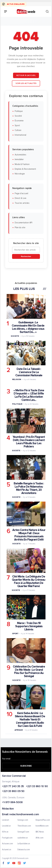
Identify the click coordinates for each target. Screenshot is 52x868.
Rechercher (26, 256)
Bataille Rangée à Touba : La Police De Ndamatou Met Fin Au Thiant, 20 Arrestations (29, 488)
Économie (19, 121)
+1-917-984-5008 (12, 802)
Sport (17, 126)
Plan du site (20, 227)
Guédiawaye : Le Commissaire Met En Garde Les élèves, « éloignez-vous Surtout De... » (28, 327)
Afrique (19, 730)
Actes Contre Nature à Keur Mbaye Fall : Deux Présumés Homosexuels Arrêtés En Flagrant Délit (29, 535)
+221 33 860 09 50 (13, 791)
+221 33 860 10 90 (37, 786)
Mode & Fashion (22, 164)
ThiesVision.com (24, 826)
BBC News (40, 832)
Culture (18, 130)
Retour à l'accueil (26, 75)
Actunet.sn (7, 850)
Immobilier (19, 159)
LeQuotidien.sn (24, 844)
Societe (15, 336)
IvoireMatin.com (42, 826)
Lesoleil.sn (6, 826)
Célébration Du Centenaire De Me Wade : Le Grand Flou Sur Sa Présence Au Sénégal (29, 671)
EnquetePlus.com (43, 820)
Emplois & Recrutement (25, 169)
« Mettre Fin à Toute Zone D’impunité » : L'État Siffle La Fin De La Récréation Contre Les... (29, 395)
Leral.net (6, 820)
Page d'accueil (21, 193)
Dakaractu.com (24, 850)
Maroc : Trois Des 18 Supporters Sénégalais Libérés (29, 626)
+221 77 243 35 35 (13, 786)
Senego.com (23, 820)
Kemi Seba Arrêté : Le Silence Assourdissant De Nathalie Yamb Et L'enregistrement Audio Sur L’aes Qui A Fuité (30, 720)
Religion (17, 379)
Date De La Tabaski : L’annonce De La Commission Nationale (29, 372)
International (20, 135)
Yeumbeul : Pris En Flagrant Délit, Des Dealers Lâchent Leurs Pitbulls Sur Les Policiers (29, 442)
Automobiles (20, 155)
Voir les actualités (26, 83)
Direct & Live (21, 198)
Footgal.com (7, 838)
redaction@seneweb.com (24, 815)
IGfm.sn (5, 832)
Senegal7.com (23, 832)
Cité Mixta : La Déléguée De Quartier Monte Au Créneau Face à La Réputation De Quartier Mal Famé (29, 581)
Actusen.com (7, 844)
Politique (19, 111)
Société (18, 116)
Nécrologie (20, 174)
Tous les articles (22, 203)
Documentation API (24, 223)
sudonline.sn (23, 838)
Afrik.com (40, 838)
